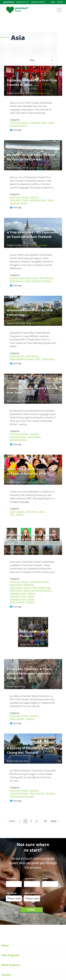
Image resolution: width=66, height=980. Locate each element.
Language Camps (18, 125)
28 (45, 821)
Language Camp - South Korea (25, 437)
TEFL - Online (16, 514)
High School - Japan (20, 590)
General (35, 197)
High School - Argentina (22, 584)
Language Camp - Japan (42, 122)
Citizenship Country (34, 893)
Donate (60, 2)
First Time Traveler (19, 122)
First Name (12, 879)
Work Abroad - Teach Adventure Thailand (31, 281)
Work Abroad (46, 278)
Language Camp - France (23, 593)
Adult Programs (11, 965)
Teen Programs (10, 955)
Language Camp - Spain (22, 599)
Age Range (12, 893)
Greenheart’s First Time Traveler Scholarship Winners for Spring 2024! (31, 539)
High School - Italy (42, 587)
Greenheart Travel (19, 200)
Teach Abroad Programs (22, 359)
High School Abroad (41, 590)
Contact (6, 975)
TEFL (42, 511)
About (5, 945)
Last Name (29, 879)
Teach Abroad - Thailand (22, 602)
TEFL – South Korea (45, 359)
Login (53, 2)
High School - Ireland (21, 587)
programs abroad (38, 2)
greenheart (9, 2)
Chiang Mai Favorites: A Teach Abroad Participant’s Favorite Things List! (29, 674)
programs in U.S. (23, 2)
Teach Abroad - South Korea (24, 356)
